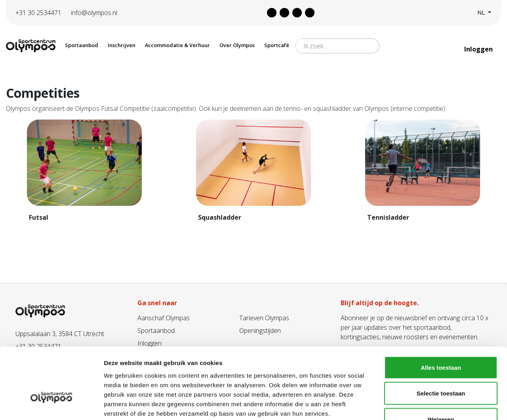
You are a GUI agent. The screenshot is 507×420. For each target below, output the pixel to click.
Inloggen (479, 49)
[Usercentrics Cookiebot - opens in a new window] (51, 405)
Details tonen (428, 404)
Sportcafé (277, 45)
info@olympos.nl (94, 13)
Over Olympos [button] (237, 45)
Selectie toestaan (441, 342)
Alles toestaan (441, 316)
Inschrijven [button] (122, 45)
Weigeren (441, 368)
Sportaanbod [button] (82, 45)
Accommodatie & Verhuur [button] (177, 45)
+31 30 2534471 (38, 13)
